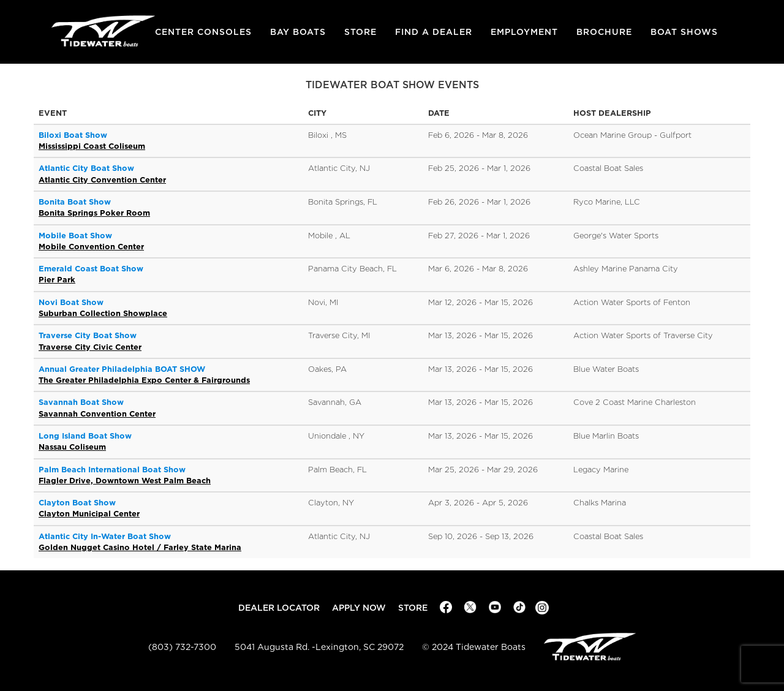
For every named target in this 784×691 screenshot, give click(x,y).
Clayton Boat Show (77, 503)
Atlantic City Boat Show (86, 168)
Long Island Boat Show (85, 436)
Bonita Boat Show (75, 202)
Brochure (604, 32)
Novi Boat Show (71, 302)
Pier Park (57, 280)
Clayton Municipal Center (89, 514)
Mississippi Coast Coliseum (92, 146)
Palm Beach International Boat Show (112, 470)
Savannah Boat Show (81, 402)
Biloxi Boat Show (73, 135)
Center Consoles (203, 32)
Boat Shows (684, 32)
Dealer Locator (279, 608)
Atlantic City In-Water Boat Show (105, 536)
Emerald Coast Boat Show (91, 269)
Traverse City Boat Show (88, 335)
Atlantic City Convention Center (102, 180)
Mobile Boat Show (75, 236)
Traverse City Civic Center (90, 347)
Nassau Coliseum (72, 447)
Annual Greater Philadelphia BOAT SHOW (122, 369)
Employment (524, 32)
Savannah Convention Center (97, 414)
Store (360, 32)
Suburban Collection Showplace (103, 313)
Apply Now (359, 608)
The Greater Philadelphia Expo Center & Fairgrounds (144, 380)
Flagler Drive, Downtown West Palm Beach (125, 481)
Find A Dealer (434, 32)
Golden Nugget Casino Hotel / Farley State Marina (140, 547)
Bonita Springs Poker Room (94, 213)
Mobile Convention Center (91, 247)
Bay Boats (298, 32)
